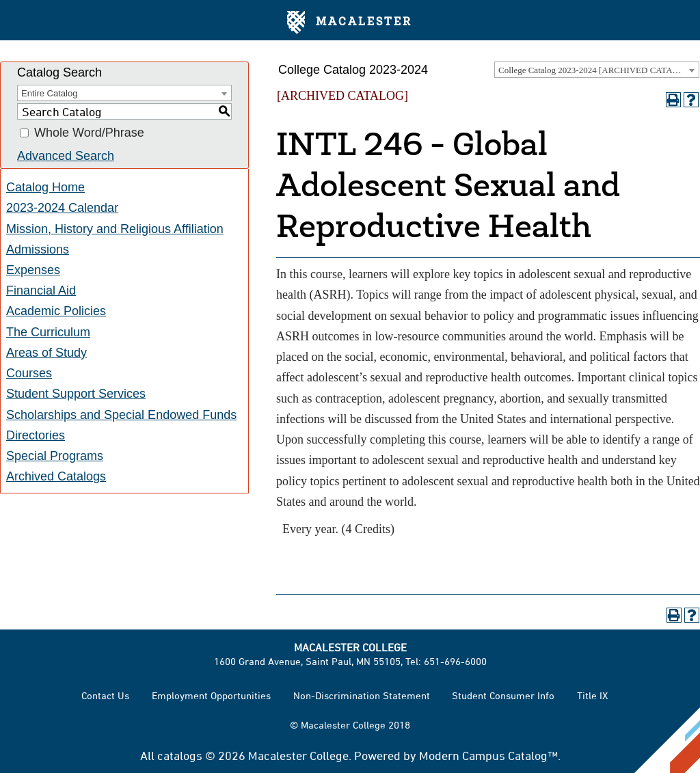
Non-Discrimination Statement (362, 695)
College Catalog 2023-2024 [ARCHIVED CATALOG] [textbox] (596, 70)
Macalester (350, 23)
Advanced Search (66, 156)
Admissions (38, 249)
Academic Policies (56, 311)
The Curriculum (48, 332)
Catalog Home (45, 187)
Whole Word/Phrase (89, 133)
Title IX (592, 695)
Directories (36, 435)
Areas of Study (46, 353)
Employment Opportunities (211, 695)
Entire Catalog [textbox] (49, 93)
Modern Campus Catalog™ (488, 755)
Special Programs (55, 456)
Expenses (33, 270)
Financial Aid (41, 290)
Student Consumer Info (503, 695)
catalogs (180, 755)
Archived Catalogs (56, 476)
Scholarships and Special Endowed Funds (121, 415)
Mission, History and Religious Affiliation (115, 229)
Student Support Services (76, 394)
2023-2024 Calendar (62, 208)
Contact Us (105, 695)
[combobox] (597, 70)
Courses (29, 373)
